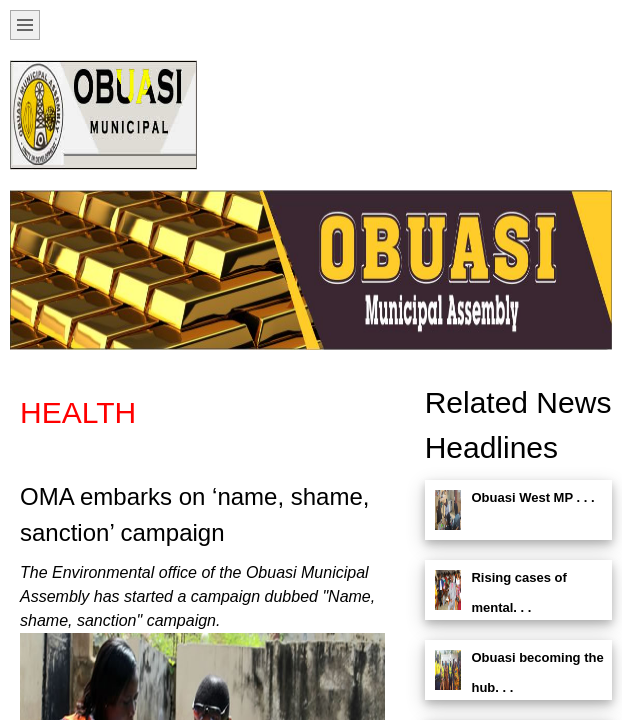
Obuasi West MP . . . (532, 497)
